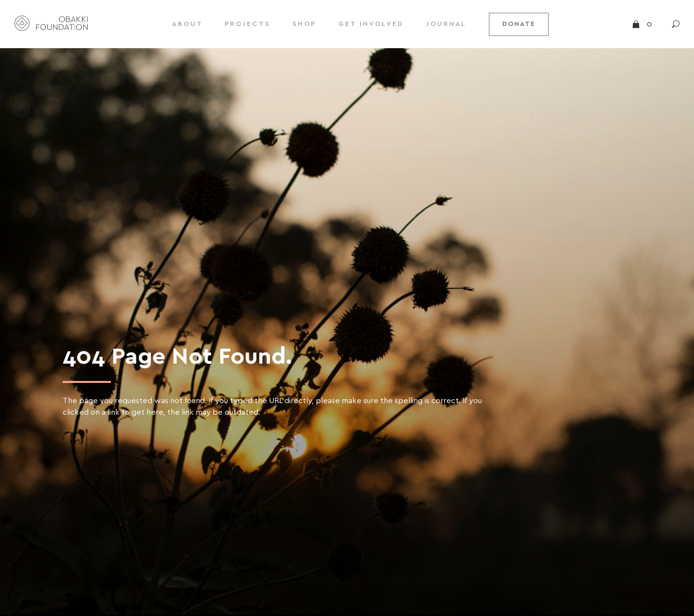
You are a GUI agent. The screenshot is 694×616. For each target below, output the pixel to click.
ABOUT (187, 24)
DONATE (519, 24)
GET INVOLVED (371, 24)
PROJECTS (247, 24)
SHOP (304, 24)
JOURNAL (446, 24)
